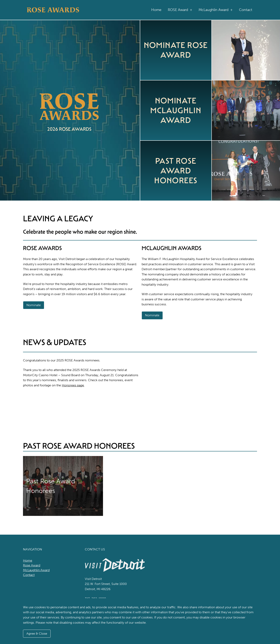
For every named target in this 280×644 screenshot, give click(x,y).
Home (156, 10)
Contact (246, 10)
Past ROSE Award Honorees (176, 171)
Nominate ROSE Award (176, 50)
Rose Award (32, 565)
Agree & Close (37, 634)
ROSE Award (180, 10)
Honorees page (73, 385)
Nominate (34, 305)
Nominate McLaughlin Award (176, 110)
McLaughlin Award (216, 10)
